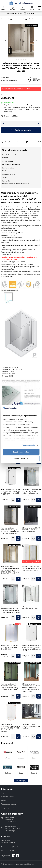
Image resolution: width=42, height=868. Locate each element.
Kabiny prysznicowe (13, 19)
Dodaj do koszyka (23, 130)
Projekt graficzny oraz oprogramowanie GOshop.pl (18, 864)
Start (3, 19)
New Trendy (13, 81)
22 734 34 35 (9, 850)
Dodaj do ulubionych (11, 142)
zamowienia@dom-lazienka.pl (14, 847)
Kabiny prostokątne (28, 19)
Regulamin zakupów (8, 797)
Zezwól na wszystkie (21, 452)
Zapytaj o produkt (35, 142)
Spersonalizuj (21, 458)
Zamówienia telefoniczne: (21, 13)
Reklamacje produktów (9, 804)
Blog (3, 793)
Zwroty (4, 800)
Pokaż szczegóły (28, 445)
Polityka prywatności (8, 808)
